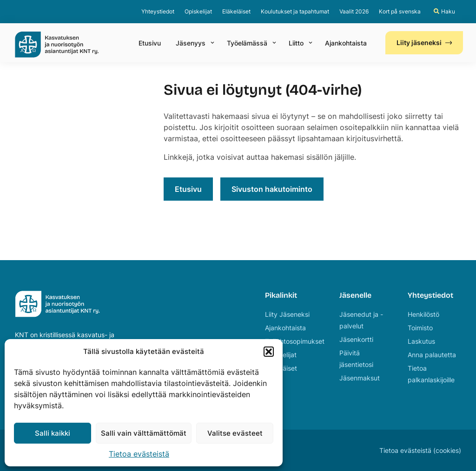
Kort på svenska (400, 11)
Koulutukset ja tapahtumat (295, 11)
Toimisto (420, 328)
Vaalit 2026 (354, 11)
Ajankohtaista (346, 43)
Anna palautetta (432, 355)
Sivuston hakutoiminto (272, 189)
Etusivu (150, 43)
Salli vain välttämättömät (144, 433)
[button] (269, 352)
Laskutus (421, 341)
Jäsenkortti (356, 339)
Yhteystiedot (158, 11)
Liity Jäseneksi (287, 314)
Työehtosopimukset (295, 341)
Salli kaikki (53, 433)
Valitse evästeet (235, 433)
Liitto (296, 43)
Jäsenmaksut (360, 378)
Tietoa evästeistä (139, 454)
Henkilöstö (423, 314)
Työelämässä (247, 43)
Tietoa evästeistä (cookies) (420, 450)
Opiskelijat (198, 11)
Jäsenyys (191, 43)
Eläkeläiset (236, 11)
